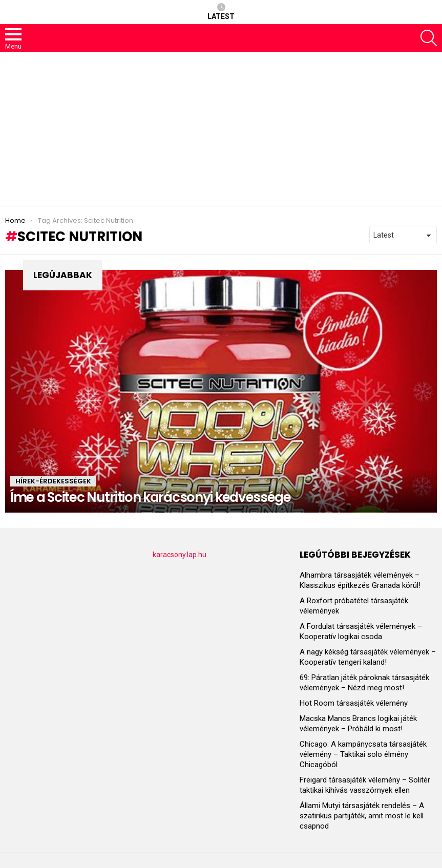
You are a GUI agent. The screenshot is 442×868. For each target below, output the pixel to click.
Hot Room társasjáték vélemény (354, 703)
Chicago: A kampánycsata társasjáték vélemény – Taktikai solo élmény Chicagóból (363, 754)
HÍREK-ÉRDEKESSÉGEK (53, 481)
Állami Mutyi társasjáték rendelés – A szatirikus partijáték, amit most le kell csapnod (362, 816)
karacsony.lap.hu (180, 555)
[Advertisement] (221, 129)
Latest (221, 12)
